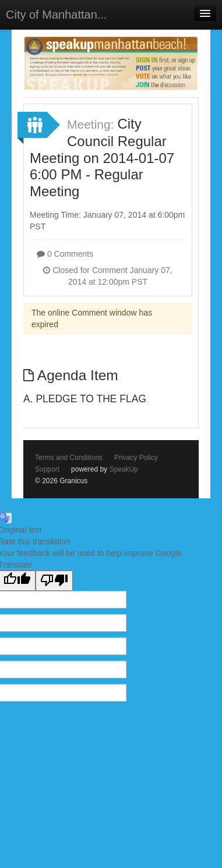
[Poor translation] (54, 581)
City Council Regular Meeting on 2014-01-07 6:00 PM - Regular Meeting (102, 157)
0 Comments (65, 254)
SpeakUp (123, 469)
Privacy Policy (136, 458)
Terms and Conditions (69, 458)
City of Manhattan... (56, 15)
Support (47, 469)
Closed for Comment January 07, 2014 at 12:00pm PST (108, 276)
